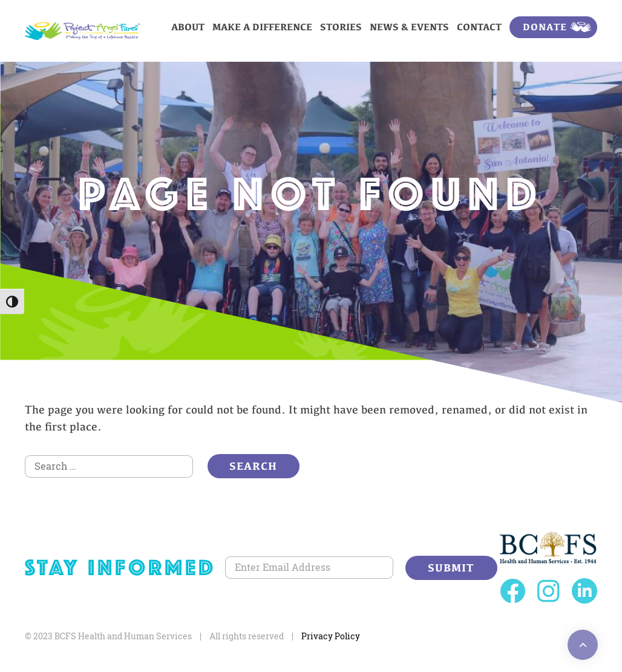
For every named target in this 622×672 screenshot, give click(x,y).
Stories (341, 27)
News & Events (409, 27)
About (188, 27)
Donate (545, 27)
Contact (479, 27)
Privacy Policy (331, 636)
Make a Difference (262, 27)
